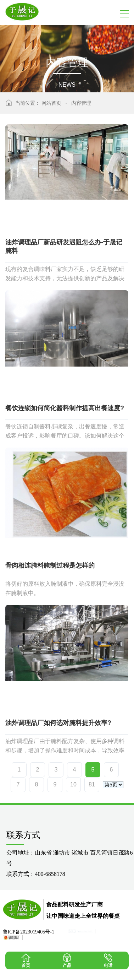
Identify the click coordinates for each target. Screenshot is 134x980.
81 (92, 784)
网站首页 (51, 103)
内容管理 (81, 103)
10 (73, 784)
